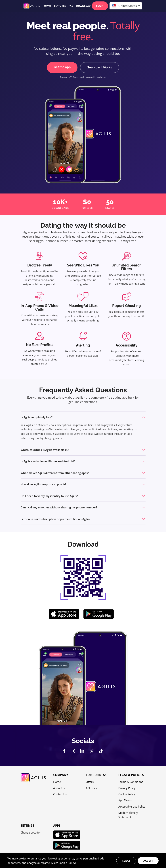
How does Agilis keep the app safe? (43, 484)
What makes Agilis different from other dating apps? (55, 473)
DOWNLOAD (83, 6)
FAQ (71, 6)
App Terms (125, 800)
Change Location (31, 832)
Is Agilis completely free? (37, 417)
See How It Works (100, 67)
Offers (90, 782)
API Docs (91, 788)
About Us (59, 788)
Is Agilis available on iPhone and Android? (48, 461)
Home (48, 6)
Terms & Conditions (131, 782)
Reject (126, 861)
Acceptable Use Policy (132, 806)
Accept (148, 861)
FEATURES (60, 6)
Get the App (62, 67)
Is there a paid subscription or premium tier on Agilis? (55, 519)
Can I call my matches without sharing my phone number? (59, 507)
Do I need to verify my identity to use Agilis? (49, 496)
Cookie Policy (127, 794)
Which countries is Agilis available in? (45, 450)
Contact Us (60, 794)
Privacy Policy (127, 788)
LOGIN (100, 6)
